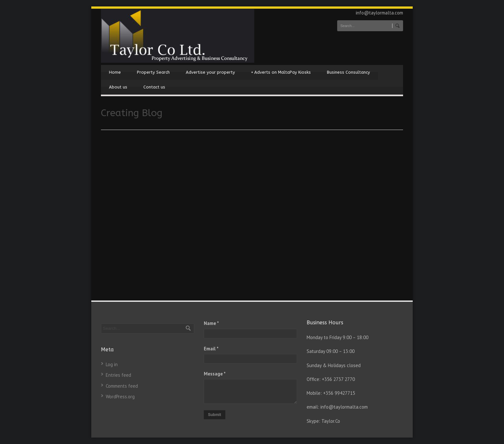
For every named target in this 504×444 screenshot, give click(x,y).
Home (115, 72)
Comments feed (122, 386)
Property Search (153, 72)
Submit (215, 415)
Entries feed (118, 375)
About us (118, 87)
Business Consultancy (348, 72)
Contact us (154, 87)
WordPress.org (120, 397)
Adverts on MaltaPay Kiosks (281, 72)
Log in (112, 364)
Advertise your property (210, 72)
